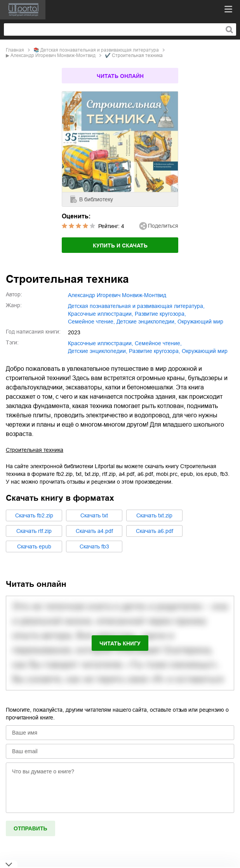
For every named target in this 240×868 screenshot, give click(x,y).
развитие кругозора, (160, 314)
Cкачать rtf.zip (34, 531)
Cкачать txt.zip (154, 515)
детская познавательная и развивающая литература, (136, 306)
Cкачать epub (34, 546)
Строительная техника (35, 450)
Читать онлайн (120, 76)
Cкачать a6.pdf (155, 531)
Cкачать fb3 (94, 546)
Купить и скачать (120, 246)
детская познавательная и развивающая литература (100, 50)
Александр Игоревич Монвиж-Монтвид (53, 55)
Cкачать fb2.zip (34, 515)
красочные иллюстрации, (101, 314)
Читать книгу (120, 643)
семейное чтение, (91, 322)
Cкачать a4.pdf (94, 531)
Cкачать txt (94, 515)
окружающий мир (200, 322)
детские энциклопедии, (146, 322)
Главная (15, 50)
